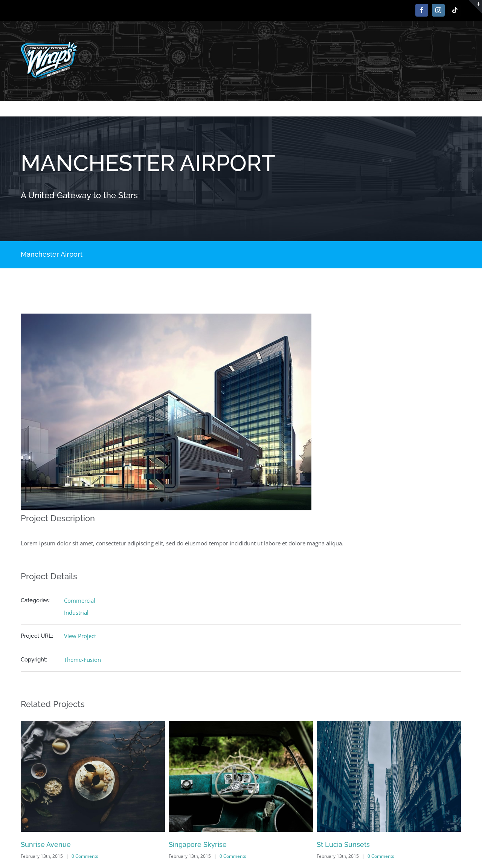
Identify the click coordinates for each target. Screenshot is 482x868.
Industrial (76, 612)
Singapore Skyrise (198, 844)
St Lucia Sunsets (343, 844)
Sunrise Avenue (46, 844)
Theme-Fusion (82, 660)
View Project (80, 636)
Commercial (80, 600)
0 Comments (85, 856)
